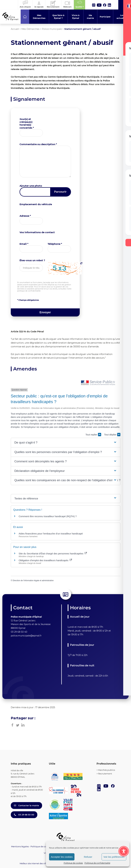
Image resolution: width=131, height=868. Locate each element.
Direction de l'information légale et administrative (33, 581)
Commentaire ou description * (38, 144)
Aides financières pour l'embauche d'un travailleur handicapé (51, 534)
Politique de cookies (73, 863)
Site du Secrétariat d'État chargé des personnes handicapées (53, 554)
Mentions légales (20, 846)
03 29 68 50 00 (24, 815)
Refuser (88, 857)
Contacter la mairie (26, 805)
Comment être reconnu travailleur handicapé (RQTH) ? (48, 516)
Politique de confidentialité (97, 863)
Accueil (15, 29)
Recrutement (105, 774)
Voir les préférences (114, 857)
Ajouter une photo (31, 186)
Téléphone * (55, 244)
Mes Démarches (30, 29)
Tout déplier (112, 435)
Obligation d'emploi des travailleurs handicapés (45, 560)
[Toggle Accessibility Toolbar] (124, 851)
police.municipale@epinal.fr (26, 636)
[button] (65, 443)
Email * (24, 244)
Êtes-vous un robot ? (32, 260)
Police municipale (52, 29)
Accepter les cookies (62, 857)
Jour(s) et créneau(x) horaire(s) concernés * (27, 123)
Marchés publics (107, 770)
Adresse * (25, 216)
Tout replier (93, 435)
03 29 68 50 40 (19, 632)
